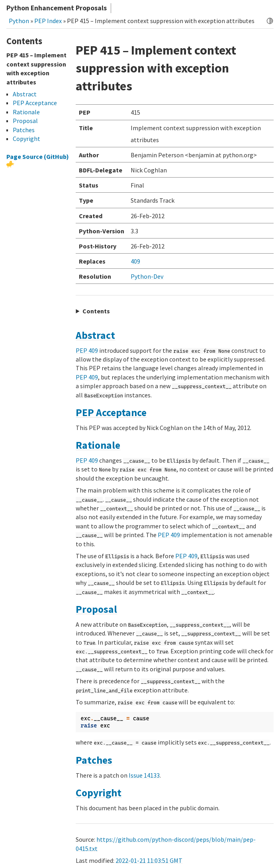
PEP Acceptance (111, 412)
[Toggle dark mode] (270, 21)
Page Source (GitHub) (38, 156)
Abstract (95, 335)
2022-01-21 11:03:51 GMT (149, 860)
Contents (96, 311)
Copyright (99, 793)
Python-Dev (147, 276)
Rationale (98, 445)
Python (19, 21)
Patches (94, 760)
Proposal (96, 609)
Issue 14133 (144, 775)
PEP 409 (87, 350)
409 (135, 261)
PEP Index (48, 21)
